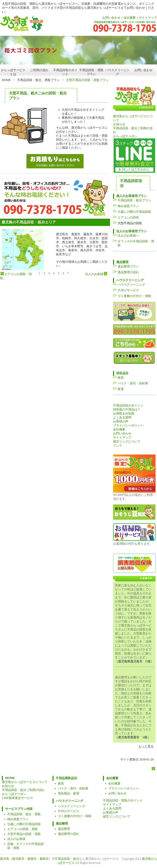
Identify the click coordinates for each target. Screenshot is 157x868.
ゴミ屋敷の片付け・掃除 (134, 296)
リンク (118, 445)
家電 (121, 389)
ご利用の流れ (39, 70)
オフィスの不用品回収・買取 (136, 243)
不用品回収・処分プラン (134, 200)
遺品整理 (64, 829)
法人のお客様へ (128, 236)
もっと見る (146, 746)
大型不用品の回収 (130, 223)
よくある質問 (122, 417)
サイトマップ (148, 18)
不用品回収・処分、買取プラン (38, 80)
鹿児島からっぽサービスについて (25, 782)
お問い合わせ (111, 18)
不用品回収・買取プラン (91, 72)
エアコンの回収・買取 (22, 829)
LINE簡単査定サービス (18, 798)
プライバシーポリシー (128, 425)
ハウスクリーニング (117, 72)
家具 (121, 378)
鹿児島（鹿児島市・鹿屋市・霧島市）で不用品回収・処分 (40, 859)
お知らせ (119, 124)
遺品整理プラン (128, 266)
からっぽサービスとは (13, 72)
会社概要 (130, 18)
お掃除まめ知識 (124, 413)
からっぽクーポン (125, 136)
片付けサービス (128, 290)
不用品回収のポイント (65, 72)
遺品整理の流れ (128, 272)
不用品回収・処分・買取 (24, 814)
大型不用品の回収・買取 (24, 834)
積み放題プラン (128, 206)
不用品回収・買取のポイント (123, 800)
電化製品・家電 (69, 793)
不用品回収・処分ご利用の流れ (23, 790)
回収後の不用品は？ (127, 409)
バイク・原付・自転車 (133, 383)
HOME (6, 80)
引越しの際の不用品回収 (134, 212)
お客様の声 (121, 421)
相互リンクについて (127, 441)
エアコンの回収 (128, 217)
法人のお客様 (96, 274)
